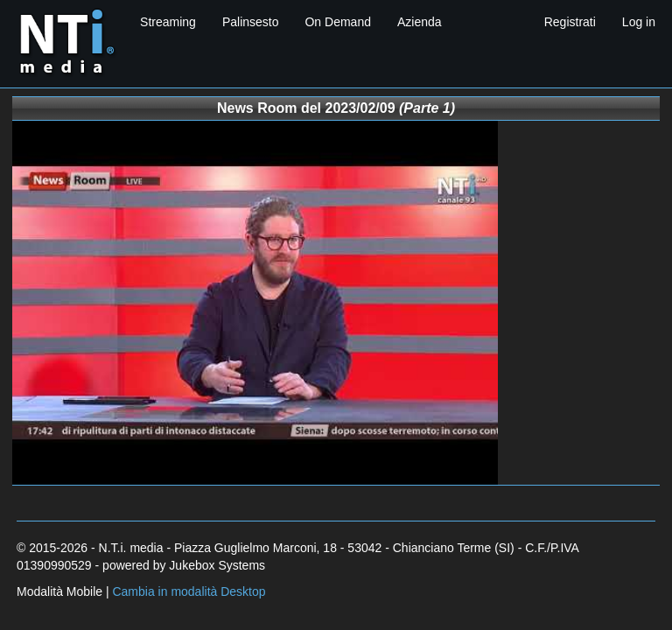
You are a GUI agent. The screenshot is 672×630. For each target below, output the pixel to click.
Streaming (168, 22)
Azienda (420, 22)
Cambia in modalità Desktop (189, 591)
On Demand (337, 22)
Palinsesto (251, 22)
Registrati (570, 22)
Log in (639, 22)
